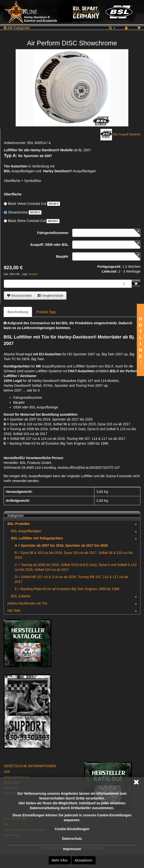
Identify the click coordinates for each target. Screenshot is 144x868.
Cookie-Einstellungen (72, 829)
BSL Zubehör (76, 596)
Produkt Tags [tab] (46, 312)
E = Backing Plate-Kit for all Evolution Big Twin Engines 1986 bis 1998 (67, 589)
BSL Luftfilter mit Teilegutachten (76, 538)
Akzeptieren (84, 860)
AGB (7, 772)
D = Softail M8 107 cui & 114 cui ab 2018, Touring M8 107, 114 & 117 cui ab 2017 (71, 579)
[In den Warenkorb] (136, 284)
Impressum (72, 849)
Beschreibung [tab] (18, 312)
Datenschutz (72, 839)
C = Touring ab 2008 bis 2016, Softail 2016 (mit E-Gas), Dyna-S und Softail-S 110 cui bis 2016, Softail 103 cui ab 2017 (76, 567)
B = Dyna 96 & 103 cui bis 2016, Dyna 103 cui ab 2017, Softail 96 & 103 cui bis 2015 (74, 555)
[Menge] (68, 284)
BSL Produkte (74, 524)
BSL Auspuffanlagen (76, 531)
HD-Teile (74, 611)
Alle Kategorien (17, 28)
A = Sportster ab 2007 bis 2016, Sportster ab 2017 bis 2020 (61, 545)
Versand (33, 274)
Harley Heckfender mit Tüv (74, 603)
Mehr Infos (60, 860)
